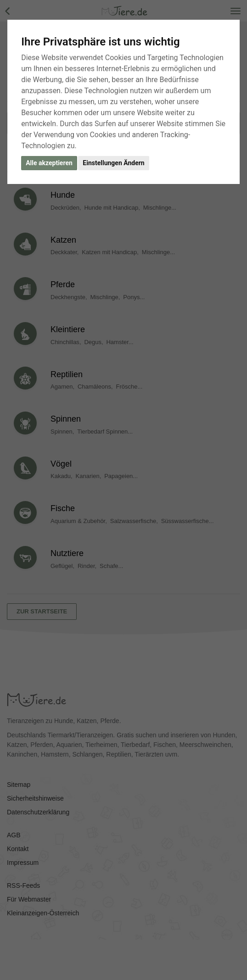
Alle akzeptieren (49, 163)
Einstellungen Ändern (113, 163)
